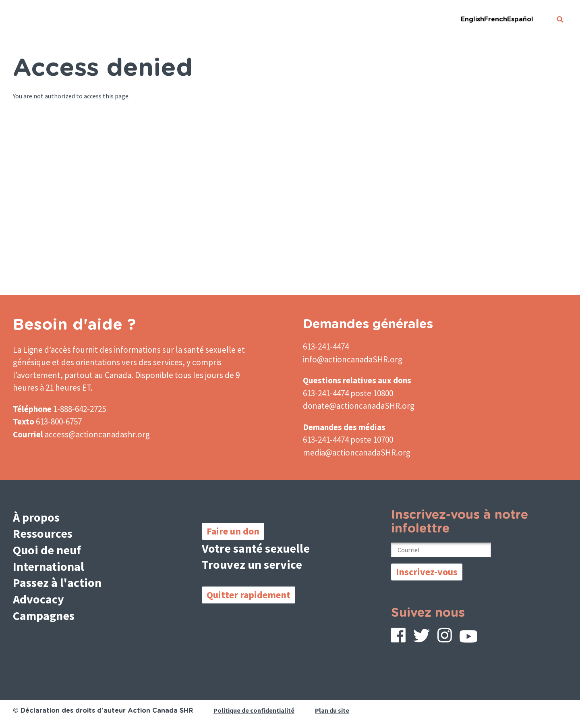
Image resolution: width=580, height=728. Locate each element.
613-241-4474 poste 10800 (348, 393)
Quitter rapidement (249, 595)
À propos (36, 517)
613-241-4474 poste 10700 (348, 440)
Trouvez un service (252, 564)
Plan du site (332, 710)
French (496, 19)
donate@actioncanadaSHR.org (359, 406)
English (472, 19)
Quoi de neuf (47, 550)
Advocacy (38, 599)
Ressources (43, 533)
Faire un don (233, 531)
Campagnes (44, 616)
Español (520, 19)
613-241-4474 (326, 346)
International (49, 566)
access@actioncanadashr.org (97, 434)
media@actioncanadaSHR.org (357, 452)
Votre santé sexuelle (256, 548)
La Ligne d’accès (42, 350)
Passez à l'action (57, 582)
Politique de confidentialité (254, 710)
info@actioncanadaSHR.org (353, 359)
